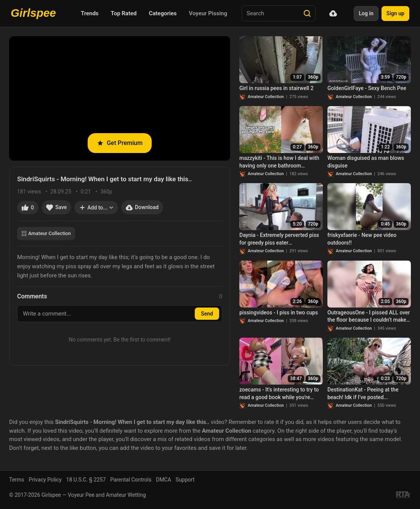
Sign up (395, 13)
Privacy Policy (45, 480)
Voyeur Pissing (208, 13)
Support (185, 480)
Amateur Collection (46, 233)
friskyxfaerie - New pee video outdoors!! (362, 239)
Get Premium (120, 143)
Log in (366, 13)
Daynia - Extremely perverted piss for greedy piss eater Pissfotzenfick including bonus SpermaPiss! (279, 239)
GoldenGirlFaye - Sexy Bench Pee (367, 88)
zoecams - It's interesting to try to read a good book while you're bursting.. (279, 394)
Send (207, 314)
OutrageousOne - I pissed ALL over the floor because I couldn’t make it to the (369, 317)
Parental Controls (131, 480)
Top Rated (124, 13)
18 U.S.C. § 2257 (86, 480)
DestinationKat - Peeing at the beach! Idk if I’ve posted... (363, 393)
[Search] (307, 13)
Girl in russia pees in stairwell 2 (277, 88)
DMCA (164, 480)
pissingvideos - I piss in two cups (279, 312)
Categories (163, 13)
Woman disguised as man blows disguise (366, 162)
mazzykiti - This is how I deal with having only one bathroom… (279, 162)
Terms (17, 480)
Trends (90, 13)
